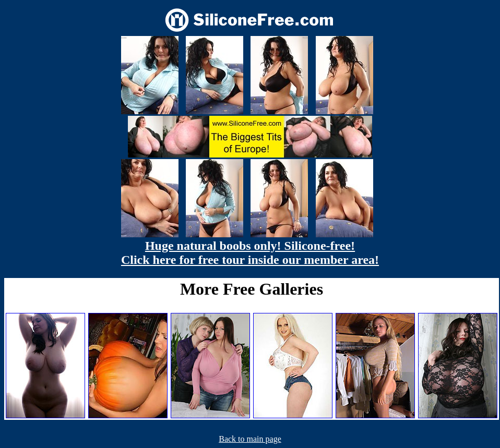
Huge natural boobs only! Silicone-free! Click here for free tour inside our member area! (250, 253)
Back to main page (250, 439)
